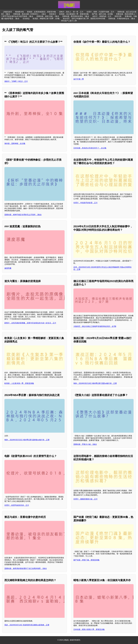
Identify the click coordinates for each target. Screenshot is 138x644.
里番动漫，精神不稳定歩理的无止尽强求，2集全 (23, 215)
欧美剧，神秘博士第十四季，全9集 (46, 19)
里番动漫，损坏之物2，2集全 (48, 16)
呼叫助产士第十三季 (69, 21)
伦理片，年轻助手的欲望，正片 (85, 203)
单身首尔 (53, 14)
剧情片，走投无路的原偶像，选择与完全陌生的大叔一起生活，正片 (30, 323)
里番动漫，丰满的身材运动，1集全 (122, 19)
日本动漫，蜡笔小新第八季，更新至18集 (89, 629)
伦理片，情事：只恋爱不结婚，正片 (100, 12)
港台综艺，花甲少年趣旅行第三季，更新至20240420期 (84, 19)
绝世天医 (118, 16)
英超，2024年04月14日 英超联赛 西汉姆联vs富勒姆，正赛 (27, 625)
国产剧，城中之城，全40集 (102, 14)
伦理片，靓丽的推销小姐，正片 (85, 499)
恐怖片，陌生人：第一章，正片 (71, 12)
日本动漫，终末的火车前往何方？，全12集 (90, 148)
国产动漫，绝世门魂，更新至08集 (86, 560)
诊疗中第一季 (79, 79)
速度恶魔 (8, 268)
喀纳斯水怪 (20, 12)
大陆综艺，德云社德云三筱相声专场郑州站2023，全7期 (95, 326)
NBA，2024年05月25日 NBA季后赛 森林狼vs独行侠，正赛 (27, 440)
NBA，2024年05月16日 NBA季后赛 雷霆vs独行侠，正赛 (95, 383)
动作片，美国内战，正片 (102, 16)
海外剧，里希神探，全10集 (15, 143)
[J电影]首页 (8, 12)
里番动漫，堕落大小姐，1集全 (85, 444)
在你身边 (26, 19)
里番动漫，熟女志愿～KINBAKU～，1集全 (30, 14)
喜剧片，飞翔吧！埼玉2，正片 (16, 81)
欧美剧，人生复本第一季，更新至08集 (19, 383)
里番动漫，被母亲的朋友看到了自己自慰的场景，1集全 (26, 568)
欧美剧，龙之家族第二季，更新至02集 (74, 14)
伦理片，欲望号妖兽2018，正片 (17, 505)
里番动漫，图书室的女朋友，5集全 (76, 16)
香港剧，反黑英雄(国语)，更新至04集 (42, 12)
